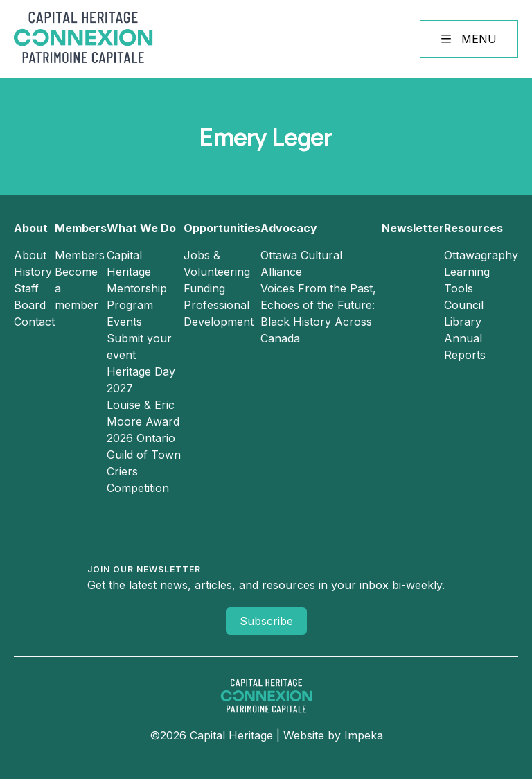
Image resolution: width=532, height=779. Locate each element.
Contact (34, 322)
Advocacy (289, 228)
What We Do (141, 228)
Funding (204, 288)
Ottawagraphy (481, 255)
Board (30, 305)
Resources (473, 228)
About (31, 228)
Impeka (364, 735)
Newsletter (413, 228)
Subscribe (266, 621)
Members (81, 228)
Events (124, 322)
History (33, 272)
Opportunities (222, 228)
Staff (26, 288)
